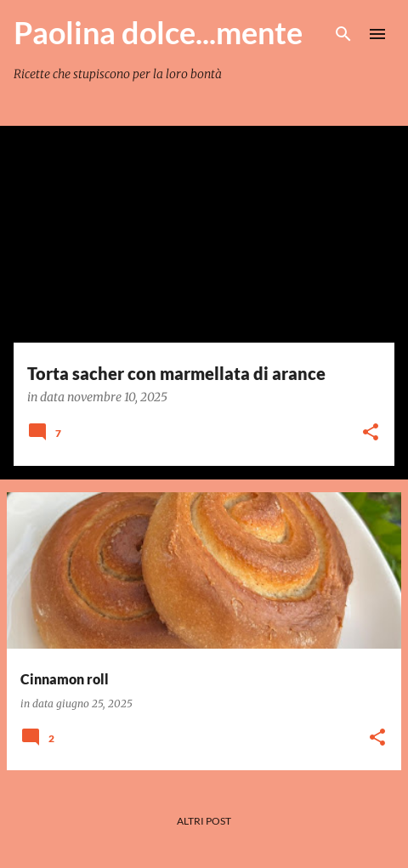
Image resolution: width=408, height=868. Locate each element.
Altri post (204, 821)
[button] (371, 433)
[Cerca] (343, 34)
